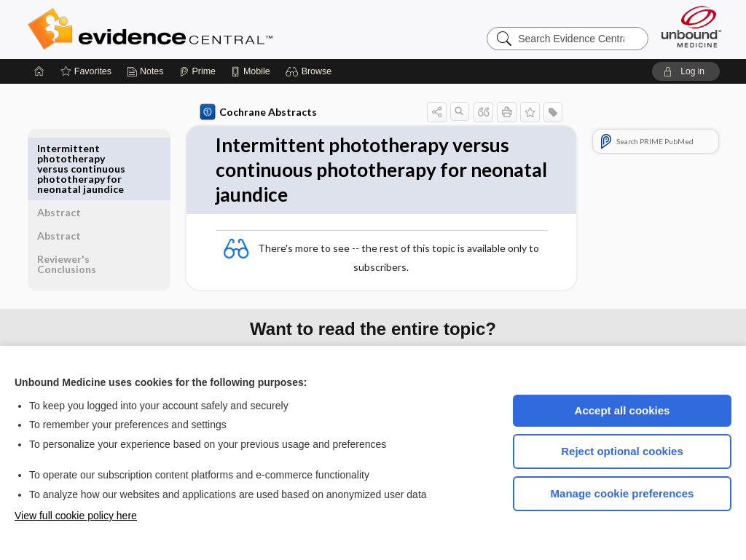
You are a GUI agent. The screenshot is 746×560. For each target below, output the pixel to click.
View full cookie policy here (76, 516)
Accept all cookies (623, 410)
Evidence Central (208, 29)
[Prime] (197, 71)
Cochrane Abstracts (256, 112)
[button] (311, 71)
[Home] (39, 71)
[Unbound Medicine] (691, 27)
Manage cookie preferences (623, 493)
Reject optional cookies (622, 451)
